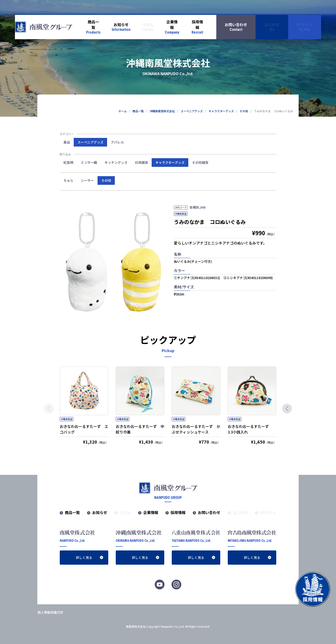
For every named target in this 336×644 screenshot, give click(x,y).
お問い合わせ (209, 512)
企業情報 (151, 512)
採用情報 (178, 512)
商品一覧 (72, 512)
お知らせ (100, 512)
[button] (287, 409)
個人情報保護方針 (50, 612)
